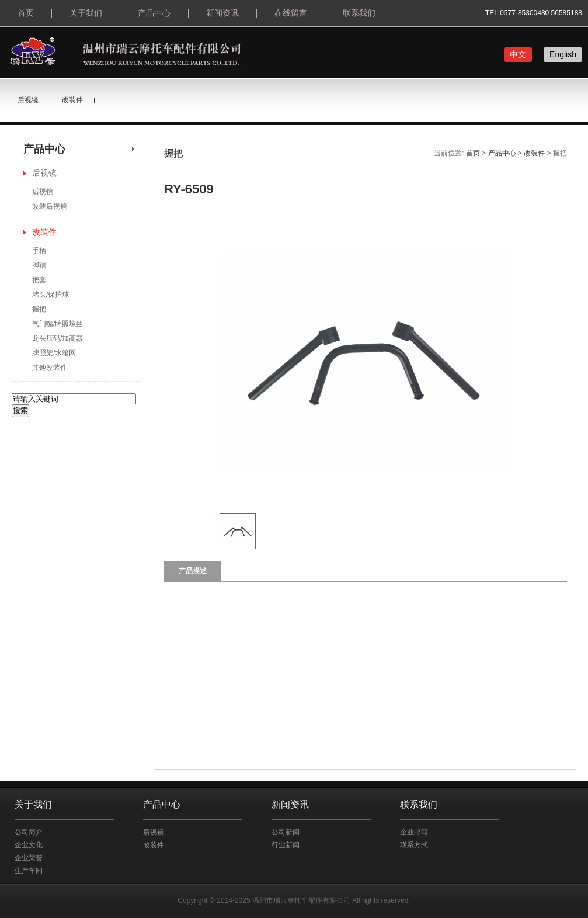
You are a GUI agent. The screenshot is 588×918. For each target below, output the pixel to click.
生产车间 (29, 871)
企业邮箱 (414, 832)
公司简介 (29, 832)
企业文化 (29, 845)
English (563, 54)
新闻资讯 (222, 13)
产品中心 (154, 13)
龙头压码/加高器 (58, 338)
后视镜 (28, 100)
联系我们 (359, 13)
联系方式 (414, 845)
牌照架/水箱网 (54, 353)
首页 (26, 13)
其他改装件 (50, 368)
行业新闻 (286, 845)
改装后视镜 (50, 206)
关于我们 (86, 13)
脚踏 (39, 265)
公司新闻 (286, 832)
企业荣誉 (29, 858)
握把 (39, 309)
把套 (39, 280)
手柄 (39, 251)
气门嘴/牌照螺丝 (58, 324)
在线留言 (291, 13)
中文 (518, 54)
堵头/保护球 (51, 295)
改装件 (72, 100)
